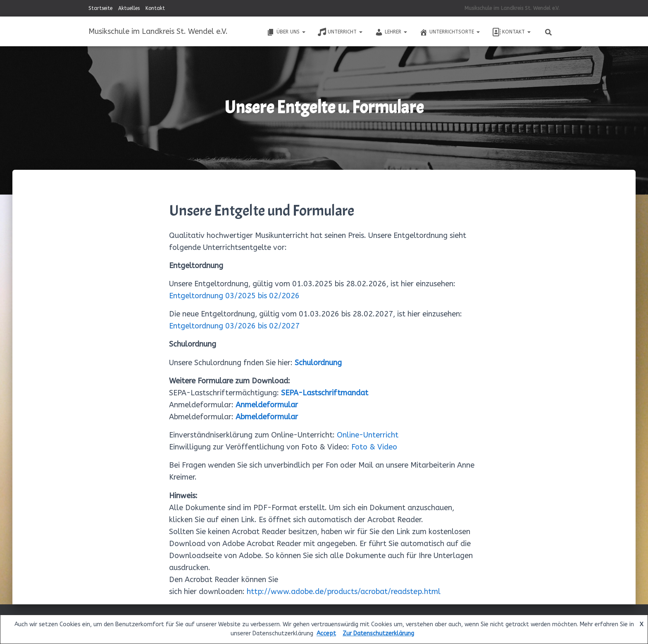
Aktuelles (129, 8)
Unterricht (340, 32)
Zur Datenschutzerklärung (378, 633)
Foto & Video (374, 447)
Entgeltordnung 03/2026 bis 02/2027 (234, 326)
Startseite (100, 8)
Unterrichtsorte (450, 32)
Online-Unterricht (368, 435)
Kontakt (155, 8)
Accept (326, 633)
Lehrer (391, 32)
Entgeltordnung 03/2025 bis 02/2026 (234, 296)
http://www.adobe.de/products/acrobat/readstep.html (344, 592)
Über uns (286, 32)
